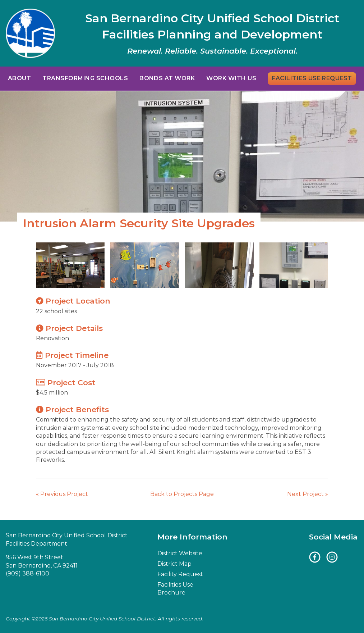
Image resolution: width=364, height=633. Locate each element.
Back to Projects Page (182, 494)
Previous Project (62, 494)
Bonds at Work (167, 78)
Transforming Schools (85, 78)
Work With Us (231, 78)
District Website (180, 553)
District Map (174, 564)
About (19, 78)
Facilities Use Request (312, 78)
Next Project (308, 494)
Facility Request (180, 574)
